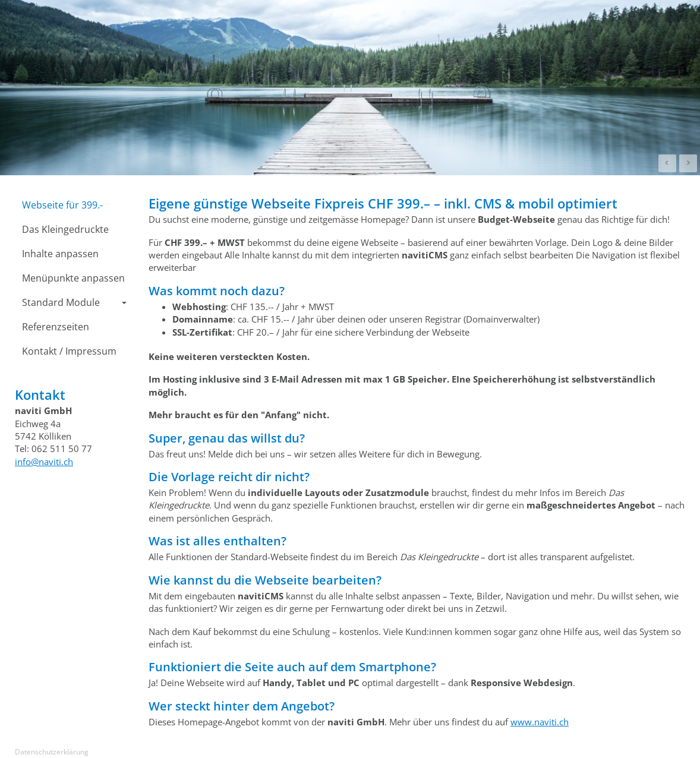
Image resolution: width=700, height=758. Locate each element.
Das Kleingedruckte (65, 229)
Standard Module (74, 302)
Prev (667, 163)
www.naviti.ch (540, 722)
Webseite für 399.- (62, 205)
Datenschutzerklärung (52, 752)
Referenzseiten (56, 327)
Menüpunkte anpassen (73, 278)
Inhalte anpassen (60, 254)
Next (688, 163)
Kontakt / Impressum (69, 351)
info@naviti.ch (44, 462)
